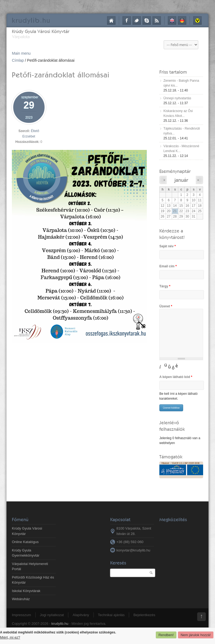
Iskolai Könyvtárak (26, 591)
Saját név (168, 246)
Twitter (137, 21)
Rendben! (166, 635)
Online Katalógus (25, 542)
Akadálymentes (197, 21)
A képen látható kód (176, 377)
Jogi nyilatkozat (52, 615)
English (172, 21)
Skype (147, 21)
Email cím (168, 266)
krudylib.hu (60, 624)
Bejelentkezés (144, 615)
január (181, 180)
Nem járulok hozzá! (196, 635)
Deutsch (182, 21)
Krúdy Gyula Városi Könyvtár (41, 31)
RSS (157, 21)
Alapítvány (81, 615)
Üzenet (166, 306)
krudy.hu (31, 20)
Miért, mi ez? (10, 637)
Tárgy (165, 286)
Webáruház (21, 599)
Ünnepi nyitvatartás (177, 98)
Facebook (127, 21)
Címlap (111, 21)
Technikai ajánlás (111, 615)
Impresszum (21, 615)
